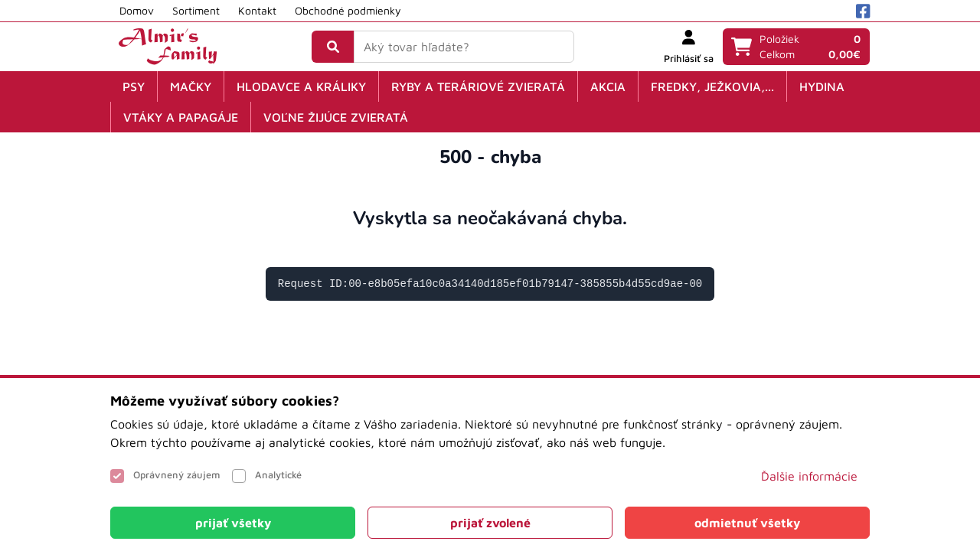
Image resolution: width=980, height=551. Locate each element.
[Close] (233, 523)
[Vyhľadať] (333, 47)
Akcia (608, 86)
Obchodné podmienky (348, 10)
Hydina (822, 86)
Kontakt (257, 10)
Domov (137, 10)
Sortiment (196, 10)
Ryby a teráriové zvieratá (478, 86)
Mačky (191, 86)
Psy (134, 86)
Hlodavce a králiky (301, 86)
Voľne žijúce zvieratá (336, 117)
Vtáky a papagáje (181, 117)
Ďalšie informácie (809, 476)
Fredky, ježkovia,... (712, 86)
